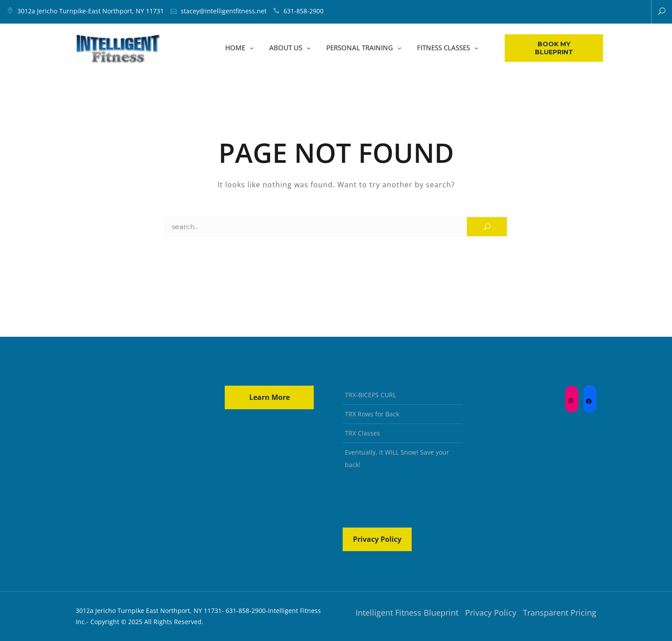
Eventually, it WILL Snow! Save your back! (397, 458)
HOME (235, 48)
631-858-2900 (304, 11)
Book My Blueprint (554, 48)
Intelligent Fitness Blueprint (407, 613)
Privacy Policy (377, 539)
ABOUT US (286, 48)
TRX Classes (362, 433)
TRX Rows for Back (372, 414)
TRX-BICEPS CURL (370, 395)
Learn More (269, 397)
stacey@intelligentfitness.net (224, 11)
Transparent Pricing (560, 613)
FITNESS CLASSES (443, 48)
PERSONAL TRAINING (360, 48)
